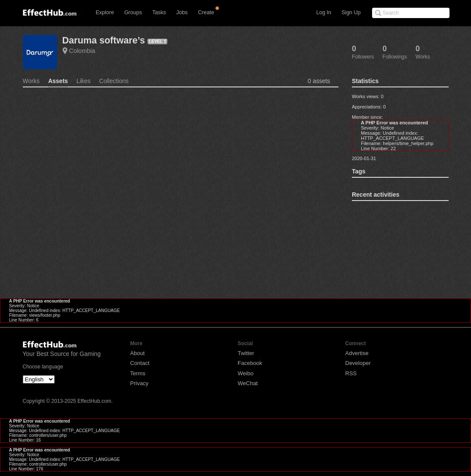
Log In (324, 12)
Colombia (82, 51)
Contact (140, 363)
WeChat (248, 383)
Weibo (246, 373)
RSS (351, 373)
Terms (138, 373)
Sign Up (351, 12)
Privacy (140, 383)
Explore (105, 12)
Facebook (250, 363)
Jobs (182, 12)
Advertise (357, 353)
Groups (133, 12)
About (138, 353)
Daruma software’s (104, 40)
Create (206, 12)
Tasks (159, 12)
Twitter (246, 353)
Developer (358, 363)
